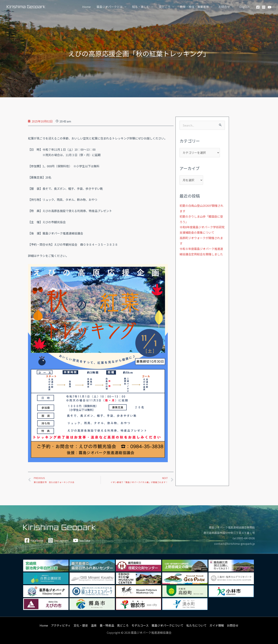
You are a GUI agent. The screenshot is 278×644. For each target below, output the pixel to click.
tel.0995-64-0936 (244, 538)
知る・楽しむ (141, 7)
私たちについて (196, 625)
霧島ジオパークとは (110, 7)
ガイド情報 (217, 625)
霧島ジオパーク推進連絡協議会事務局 (230, 527)
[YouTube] (270, 7)
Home (86, 7)
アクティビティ (61, 625)
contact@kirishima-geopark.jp (234, 544)
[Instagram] (264, 7)
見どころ (165, 7)
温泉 (94, 625)
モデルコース (140, 625)
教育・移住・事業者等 (194, 7)
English (244, 7)
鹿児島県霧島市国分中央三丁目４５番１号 (227, 533)
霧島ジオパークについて (167, 625)
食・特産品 (107, 625)
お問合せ (224, 7)
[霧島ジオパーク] (26, 6)
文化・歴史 (81, 625)
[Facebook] (258, 7)
